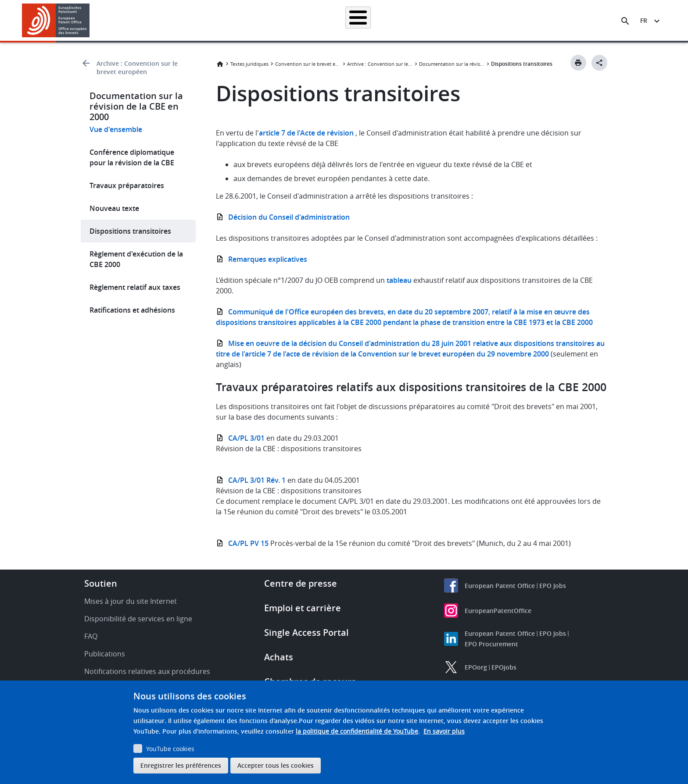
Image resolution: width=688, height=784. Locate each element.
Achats (279, 657)
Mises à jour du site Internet (131, 601)
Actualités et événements (434, 20)
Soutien (101, 583)
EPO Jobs (553, 586)
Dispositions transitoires (130, 231)
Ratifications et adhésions (132, 310)
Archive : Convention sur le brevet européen (137, 68)
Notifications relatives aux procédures (147, 671)
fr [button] (644, 20)
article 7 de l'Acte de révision (306, 133)
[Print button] (578, 63)
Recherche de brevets (210, 20)
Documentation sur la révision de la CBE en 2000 (452, 64)
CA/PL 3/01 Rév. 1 (257, 480)
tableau (398, 280)
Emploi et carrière (303, 608)
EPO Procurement (491, 644)
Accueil (156, 20)
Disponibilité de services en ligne (138, 619)
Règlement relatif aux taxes (135, 287)
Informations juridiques (355, 20)
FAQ (91, 636)
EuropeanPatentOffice (498, 611)
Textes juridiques (249, 64)
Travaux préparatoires (127, 185)
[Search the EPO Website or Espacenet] (625, 21)
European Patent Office (500, 586)
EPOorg (476, 667)
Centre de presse (301, 583)
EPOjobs (504, 667)
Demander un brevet (281, 20)
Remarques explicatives (268, 259)
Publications (105, 654)
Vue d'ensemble (116, 129)
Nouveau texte (114, 208)
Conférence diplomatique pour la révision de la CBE (132, 157)
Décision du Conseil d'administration (289, 217)
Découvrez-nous (548, 20)
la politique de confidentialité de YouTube (357, 731)
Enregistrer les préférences (181, 765)
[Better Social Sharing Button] (599, 63)
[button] (91, 21)
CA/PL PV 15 (248, 543)
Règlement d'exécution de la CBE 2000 (136, 259)
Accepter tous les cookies (276, 765)
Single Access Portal (306, 633)
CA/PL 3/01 (246, 438)
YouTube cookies (170, 749)
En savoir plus (444, 731)
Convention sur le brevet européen (308, 64)
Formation (497, 20)
